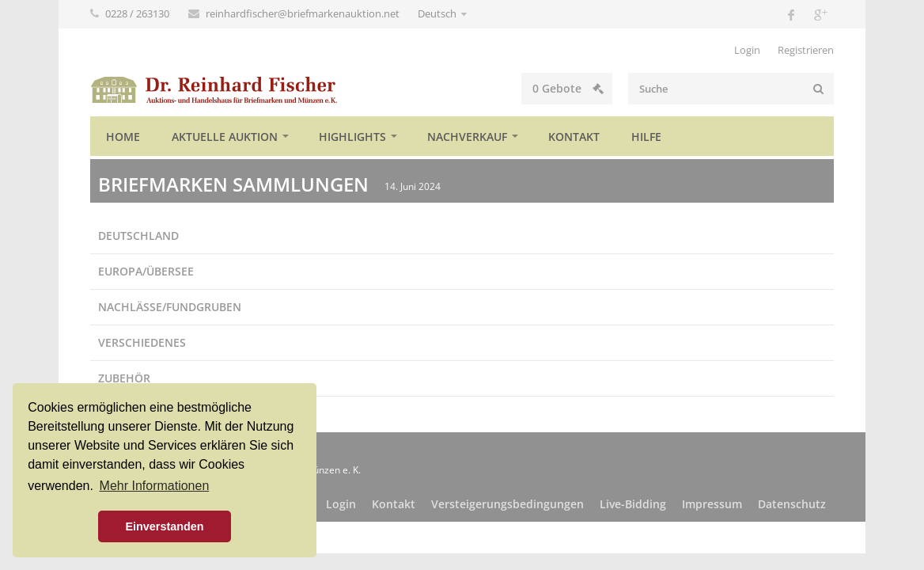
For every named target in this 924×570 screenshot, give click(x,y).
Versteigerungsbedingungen (507, 504)
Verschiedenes (142, 342)
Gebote (568, 88)
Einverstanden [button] (164, 526)
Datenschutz (792, 504)
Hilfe (646, 137)
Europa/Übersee (146, 271)
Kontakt (574, 137)
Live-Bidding (633, 504)
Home (123, 137)
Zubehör (124, 378)
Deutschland (138, 236)
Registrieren (806, 50)
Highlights (352, 137)
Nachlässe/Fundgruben (170, 307)
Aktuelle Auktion (225, 137)
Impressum (712, 504)
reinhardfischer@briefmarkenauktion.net (304, 13)
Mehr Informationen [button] (155, 486)
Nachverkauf (467, 137)
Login (747, 50)
